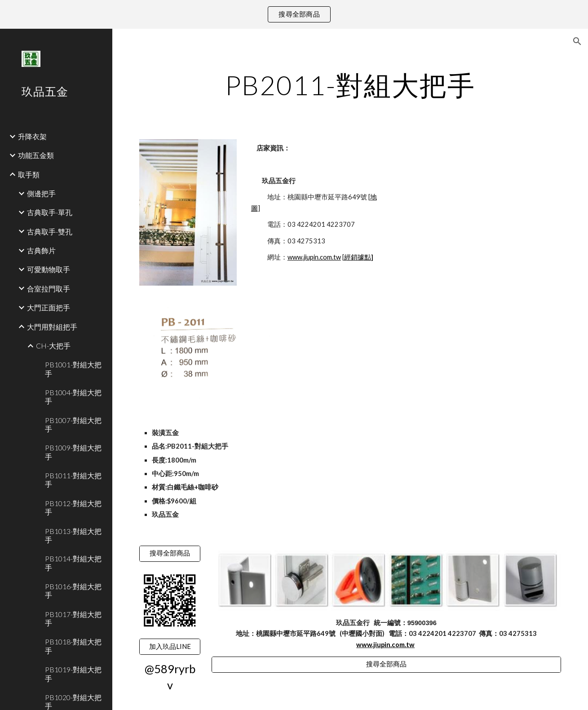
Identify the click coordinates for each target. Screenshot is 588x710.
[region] (294, 14)
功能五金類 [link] (36, 155)
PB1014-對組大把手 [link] (73, 563)
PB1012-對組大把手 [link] (73, 507)
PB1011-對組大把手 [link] (73, 480)
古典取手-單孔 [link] (50, 212)
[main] (350, 85)
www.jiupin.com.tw (314, 257)
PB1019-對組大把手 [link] (73, 674)
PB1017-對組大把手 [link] (73, 618)
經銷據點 (358, 257)
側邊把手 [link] (41, 193)
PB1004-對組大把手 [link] (73, 397)
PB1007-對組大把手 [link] (73, 424)
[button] (577, 41)
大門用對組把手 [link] (52, 327)
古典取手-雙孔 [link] (50, 232)
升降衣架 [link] (32, 136)
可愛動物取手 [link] (49, 269)
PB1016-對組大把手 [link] (73, 591)
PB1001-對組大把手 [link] (73, 369)
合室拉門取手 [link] (49, 289)
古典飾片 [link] (41, 250)
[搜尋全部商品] (170, 554)
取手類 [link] (29, 174)
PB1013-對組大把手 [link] (73, 535)
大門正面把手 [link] (49, 307)
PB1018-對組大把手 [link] (73, 646)
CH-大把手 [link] (53, 346)
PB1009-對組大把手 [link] (73, 452)
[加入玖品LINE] (170, 647)
